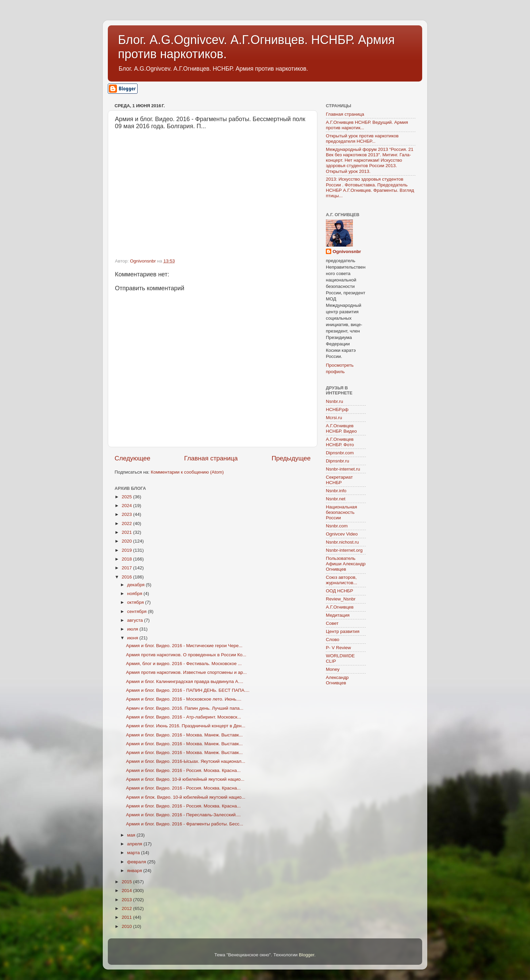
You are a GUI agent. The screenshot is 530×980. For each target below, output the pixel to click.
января (135, 871)
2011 (127, 917)
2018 (127, 559)
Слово (333, 640)
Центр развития (343, 631)
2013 (127, 900)
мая (132, 835)
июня (133, 638)
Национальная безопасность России (341, 512)
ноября (135, 594)
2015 (127, 882)
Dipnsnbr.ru (338, 461)
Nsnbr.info (336, 491)
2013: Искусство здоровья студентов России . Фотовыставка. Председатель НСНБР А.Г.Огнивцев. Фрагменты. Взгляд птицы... (370, 187)
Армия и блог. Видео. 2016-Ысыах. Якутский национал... (186, 761)
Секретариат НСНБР (339, 480)
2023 (127, 514)
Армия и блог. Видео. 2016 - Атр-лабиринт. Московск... (184, 717)
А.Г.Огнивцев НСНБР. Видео (341, 428)
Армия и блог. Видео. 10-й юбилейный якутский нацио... (185, 779)
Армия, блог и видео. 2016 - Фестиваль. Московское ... (184, 664)
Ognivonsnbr (347, 252)
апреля (135, 844)
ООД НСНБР (340, 591)
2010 (127, 926)
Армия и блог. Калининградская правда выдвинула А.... (185, 681)
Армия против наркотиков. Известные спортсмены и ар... (186, 672)
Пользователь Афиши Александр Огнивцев (346, 564)
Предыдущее (291, 458)
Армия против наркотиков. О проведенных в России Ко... (186, 655)
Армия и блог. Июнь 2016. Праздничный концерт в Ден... (186, 726)
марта (134, 853)
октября (136, 602)
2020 (127, 541)
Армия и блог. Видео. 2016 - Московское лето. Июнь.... (184, 699)
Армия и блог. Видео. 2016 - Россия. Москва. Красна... (183, 770)
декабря (136, 585)
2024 (127, 506)
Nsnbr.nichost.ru (342, 542)
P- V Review (338, 648)
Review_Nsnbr (341, 599)
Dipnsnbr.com (340, 453)
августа (136, 620)
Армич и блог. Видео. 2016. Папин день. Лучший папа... (185, 708)
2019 (127, 550)
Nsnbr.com (337, 526)
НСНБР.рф (337, 409)
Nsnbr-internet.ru (343, 469)
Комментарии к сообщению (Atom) (187, 472)
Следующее (132, 458)
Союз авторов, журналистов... (341, 580)
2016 (127, 577)
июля (133, 629)
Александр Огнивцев (337, 680)
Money (333, 669)
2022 (127, 523)
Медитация (338, 615)
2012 (127, 908)
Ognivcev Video (342, 534)
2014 (127, 891)
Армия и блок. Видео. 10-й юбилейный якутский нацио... (186, 797)
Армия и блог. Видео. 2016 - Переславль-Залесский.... (183, 815)
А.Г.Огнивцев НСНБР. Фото (340, 442)
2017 (127, 568)
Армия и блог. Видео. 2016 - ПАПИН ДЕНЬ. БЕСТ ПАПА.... (188, 690)
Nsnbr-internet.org (344, 550)
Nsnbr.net (336, 499)
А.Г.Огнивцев (340, 607)
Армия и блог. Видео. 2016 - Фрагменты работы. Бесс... (185, 824)
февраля (137, 862)
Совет (332, 623)
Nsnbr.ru (334, 401)
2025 (127, 497)
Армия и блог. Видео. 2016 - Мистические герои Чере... (184, 646)
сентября (137, 611)
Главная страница (211, 458)
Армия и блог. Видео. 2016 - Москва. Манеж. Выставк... (184, 735)
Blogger (307, 955)
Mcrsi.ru (334, 418)
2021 (127, 532)
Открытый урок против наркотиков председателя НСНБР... (362, 139)
